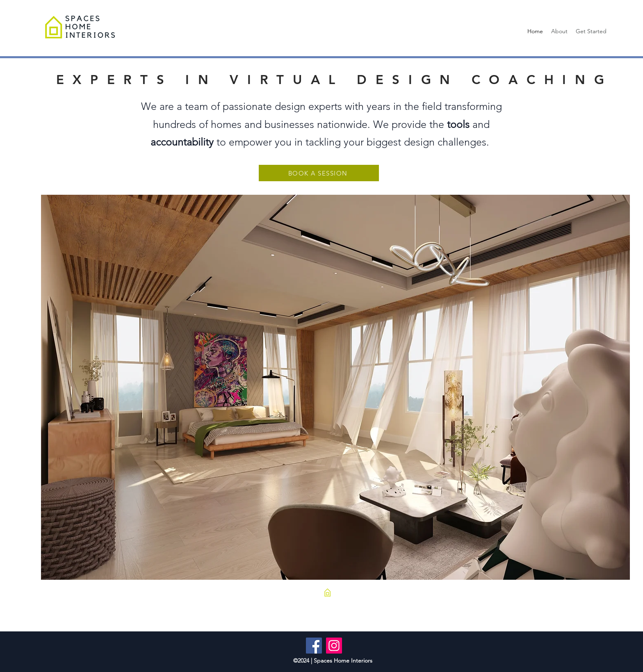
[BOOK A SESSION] (319, 173)
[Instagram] (334, 646)
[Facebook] (314, 646)
